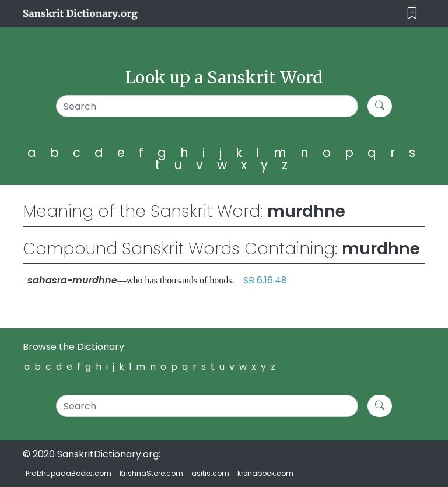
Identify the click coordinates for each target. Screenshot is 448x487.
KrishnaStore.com (151, 473)
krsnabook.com (265, 473)
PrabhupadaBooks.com (69, 473)
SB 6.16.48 (265, 280)
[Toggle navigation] (412, 14)
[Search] (207, 106)
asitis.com (210, 473)
